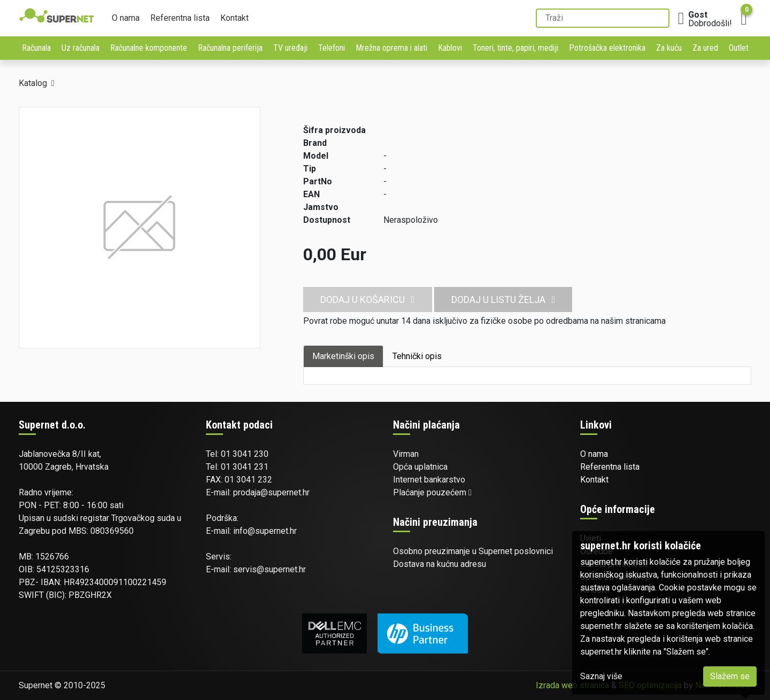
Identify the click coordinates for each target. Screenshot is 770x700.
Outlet (739, 48)
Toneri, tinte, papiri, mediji (515, 48)
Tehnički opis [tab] (417, 356)
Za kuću (669, 48)
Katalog (33, 83)
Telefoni (332, 48)
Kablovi (450, 48)
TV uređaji (290, 48)
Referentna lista (180, 18)
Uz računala (80, 48)
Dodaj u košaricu (368, 300)
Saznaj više (601, 676)
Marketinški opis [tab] (343, 356)
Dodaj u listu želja (503, 300)
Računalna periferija (230, 48)
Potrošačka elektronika (607, 48)
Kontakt (234, 18)
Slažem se (730, 676)
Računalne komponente (149, 48)
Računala (36, 48)
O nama (126, 18)
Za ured (705, 48)
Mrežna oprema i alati (391, 48)
